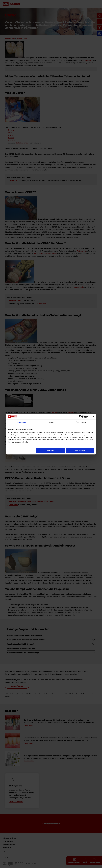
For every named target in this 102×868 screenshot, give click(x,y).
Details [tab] (51, 422)
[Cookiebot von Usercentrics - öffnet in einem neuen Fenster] (81, 417)
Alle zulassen (80, 450)
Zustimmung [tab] (21, 422)
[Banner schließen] (94, 417)
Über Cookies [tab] (81, 422)
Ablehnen (51, 450)
